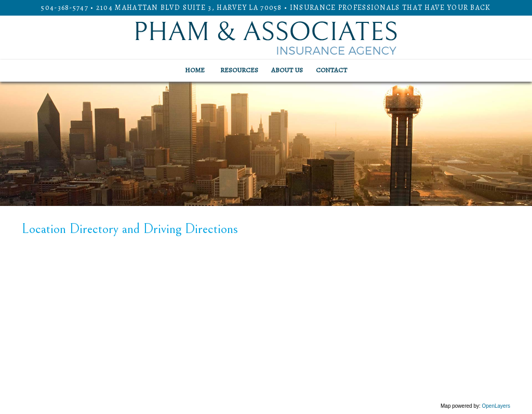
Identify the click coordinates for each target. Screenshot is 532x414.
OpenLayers (496, 406)
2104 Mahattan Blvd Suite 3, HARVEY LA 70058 (189, 8)
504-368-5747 (65, 8)
